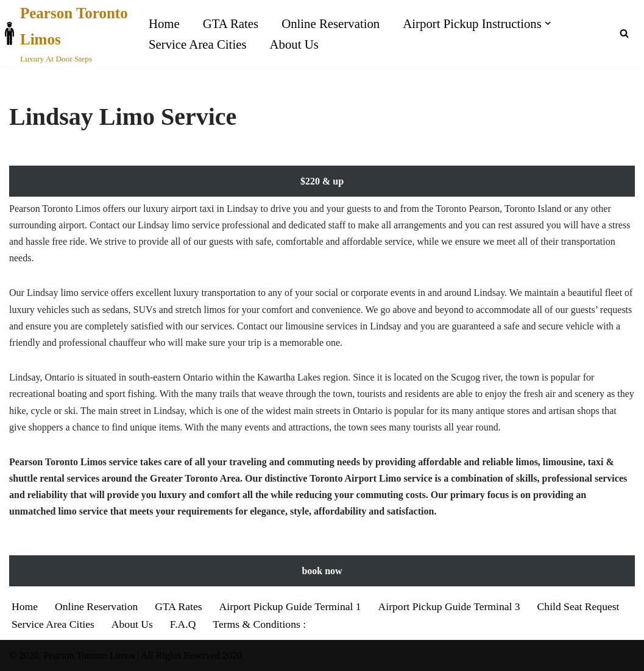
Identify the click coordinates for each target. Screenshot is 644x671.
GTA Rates (231, 23)
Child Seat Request (579, 606)
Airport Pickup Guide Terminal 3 (449, 606)
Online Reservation (331, 23)
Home (164, 23)
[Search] (624, 33)
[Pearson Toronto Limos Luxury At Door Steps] (69, 33)
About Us (294, 44)
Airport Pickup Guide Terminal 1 (290, 606)
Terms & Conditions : (259, 624)
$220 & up (322, 181)
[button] (548, 23)
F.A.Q (183, 624)
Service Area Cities (198, 44)
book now (322, 571)
